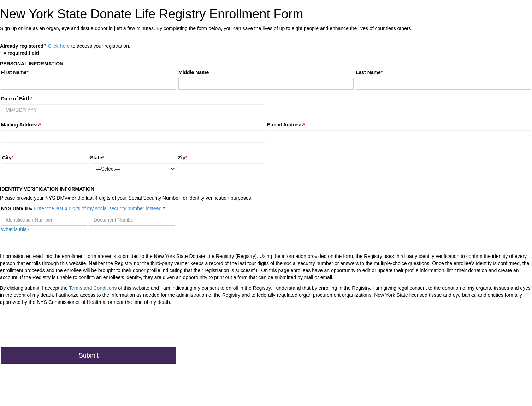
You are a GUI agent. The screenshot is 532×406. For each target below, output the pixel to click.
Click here (59, 46)
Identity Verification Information (47, 189)
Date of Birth (16, 99)
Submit (89, 355)
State (96, 158)
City (7, 158)
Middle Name (194, 72)
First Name (14, 72)
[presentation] (55, 328)
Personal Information (32, 64)
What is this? (15, 229)
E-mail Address (285, 125)
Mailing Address (21, 125)
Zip (182, 158)
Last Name (368, 72)
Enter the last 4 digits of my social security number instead (98, 208)
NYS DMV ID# (82, 208)
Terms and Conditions (93, 288)
